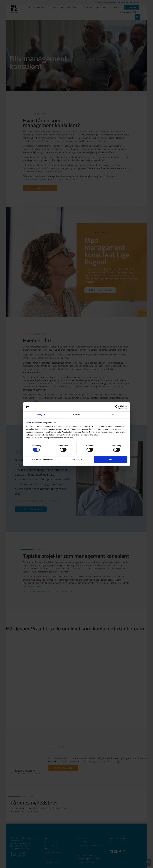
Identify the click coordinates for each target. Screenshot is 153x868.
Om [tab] (112, 415)
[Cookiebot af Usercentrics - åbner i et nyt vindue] (117, 407)
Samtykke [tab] (41, 415)
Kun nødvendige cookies (42, 459)
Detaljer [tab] (76, 415)
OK (111, 459)
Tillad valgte (76, 459)
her (71, 438)
